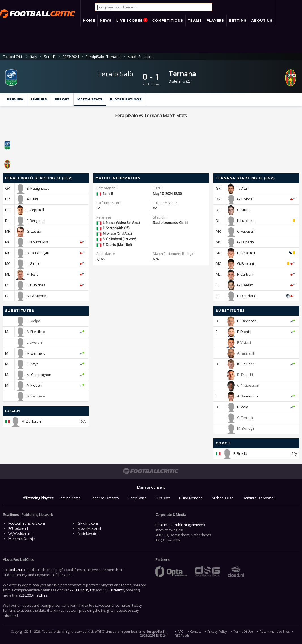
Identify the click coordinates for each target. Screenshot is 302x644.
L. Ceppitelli (36, 210)
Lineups (39, 99)
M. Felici (33, 274)
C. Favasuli (246, 231)
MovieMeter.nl (89, 528)
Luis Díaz (163, 498)
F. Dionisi (244, 332)
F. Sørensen (247, 321)
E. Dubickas (36, 285)
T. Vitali (243, 188)
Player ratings (126, 99)
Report (62, 99)
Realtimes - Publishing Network (180, 525)
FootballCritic (13, 570)
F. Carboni (245, 274)
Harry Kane (137, 498)
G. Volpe (33, 321)
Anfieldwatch (88, 533)
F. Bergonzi (35, 221)
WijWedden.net (21, 533)
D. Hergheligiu (38, 253)
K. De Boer (246, 364)
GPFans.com (88, 523)
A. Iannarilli (246, 353)
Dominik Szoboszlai (259, 498)
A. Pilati (32, 199)
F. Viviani (244, 342)
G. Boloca (245, 199)
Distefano (177, 81)
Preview (15, 99)
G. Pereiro (245, 285)
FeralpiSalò (116, 74)
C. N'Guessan (248, 385)
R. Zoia (243, 407)
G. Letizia (34, 231)
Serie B (50, 57)
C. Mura (243, 210)
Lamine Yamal (70, 498)
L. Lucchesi (246, 221)
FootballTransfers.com (27, 523)
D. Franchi (245, 375)
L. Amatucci (246, 253)
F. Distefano (247, 296)
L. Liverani (35, 342)
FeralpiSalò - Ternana (103, 57)
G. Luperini (246, 242)
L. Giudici (34, 263)
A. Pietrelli (34, 385)
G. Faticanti (246, 263)
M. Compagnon (39, 375)
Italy (34, 57)
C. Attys (32, 364)
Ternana (182, 74)
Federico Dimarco (105, 498)
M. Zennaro (36, 353)
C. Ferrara (245, 418)
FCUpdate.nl (18, 528)
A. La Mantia (36, 296)
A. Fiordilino (36, 332)
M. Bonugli (245, 428)
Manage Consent (151, 487)
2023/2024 (71, 57)
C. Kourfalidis (37, 242)
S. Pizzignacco (38, 188)
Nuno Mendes (191, 498)
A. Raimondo (247, 396)
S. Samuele (36, 396)
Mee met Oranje (22, 539)
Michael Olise (222, 498)
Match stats (90, 99)
